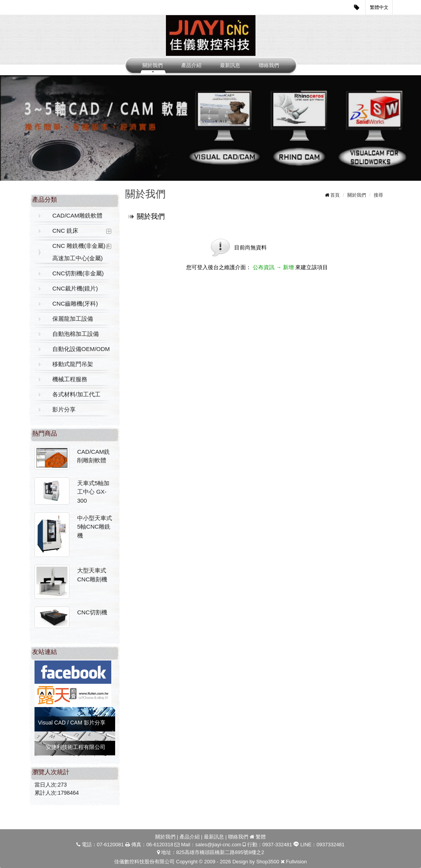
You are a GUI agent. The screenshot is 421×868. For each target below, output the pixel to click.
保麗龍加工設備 (73, 319)
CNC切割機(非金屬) (78, 273)
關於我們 (153, 65)
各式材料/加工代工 (76, 394)
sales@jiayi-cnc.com (218, 845)
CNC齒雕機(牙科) (75, 303)
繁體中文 (379, 7)
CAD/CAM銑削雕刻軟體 (93, 456)
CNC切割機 (92, 612)
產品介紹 (192, 65)
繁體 (261, 837)
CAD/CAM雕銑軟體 (77, 215)
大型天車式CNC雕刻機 (92, 575)
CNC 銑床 (65, 231)
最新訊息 (230, 65)
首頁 (335, 195)
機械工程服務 (70, 379)
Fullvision (296, 862)
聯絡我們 (269, 65)
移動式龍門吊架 (73, 364)
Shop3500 (268, 862)
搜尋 (378, 195)
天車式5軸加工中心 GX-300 (93, 492)
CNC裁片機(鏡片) (75, 288)
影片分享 (64, 409)
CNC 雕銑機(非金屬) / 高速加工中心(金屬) (80, 252)
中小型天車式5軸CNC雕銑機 (95, 527)
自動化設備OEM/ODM (81, 349)
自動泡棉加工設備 (76, 334)
